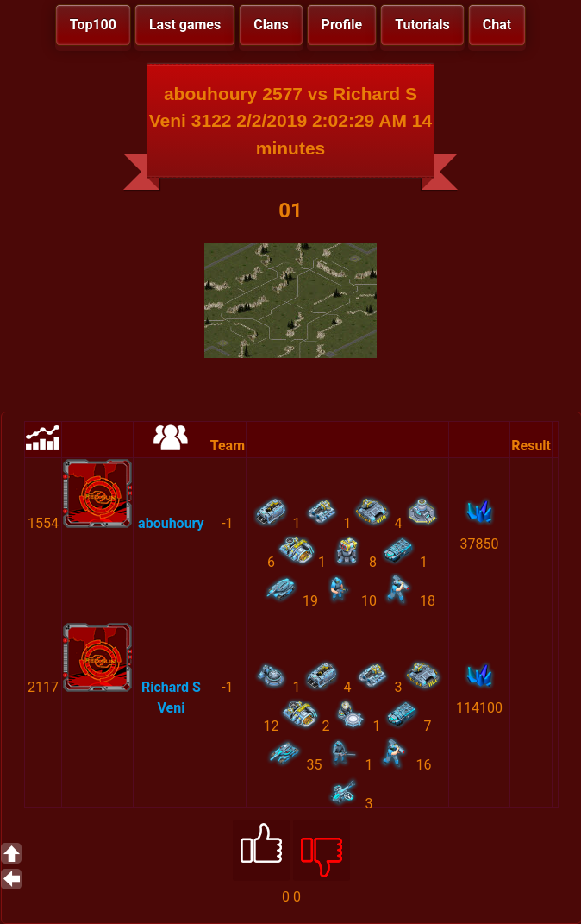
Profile (342, 25)
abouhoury (171, 523)
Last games (185, 25)
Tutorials (422, 25)
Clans (271, 25)
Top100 (93, 25)
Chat (497, 25)
